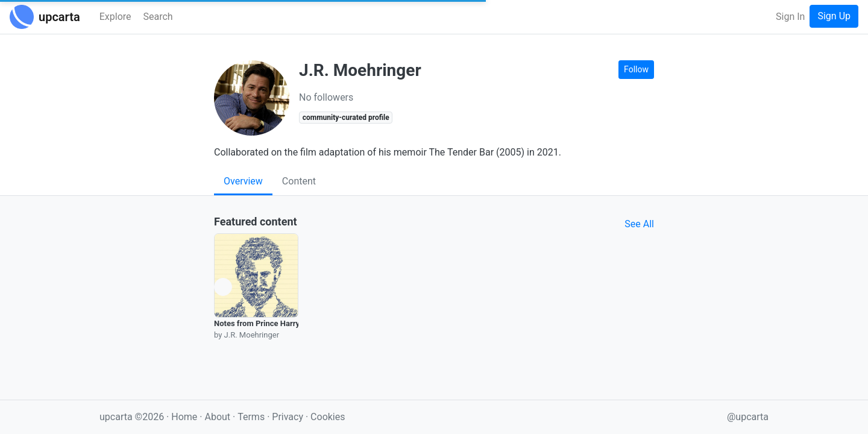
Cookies (328, 417)
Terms (252, 417)
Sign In (790, 17)
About (217, 417)
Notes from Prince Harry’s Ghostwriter (281, 323)
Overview (243, 181)
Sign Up (834, 16)
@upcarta (748, 417)
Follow (636, 69)
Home (184, 417)
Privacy (289, 417)
